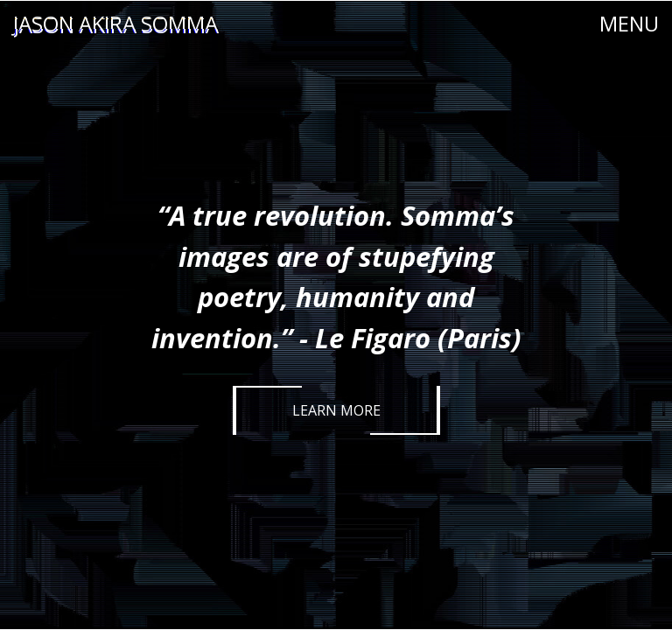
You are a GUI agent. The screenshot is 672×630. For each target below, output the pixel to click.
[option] (336, 315)
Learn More (336, 410)
